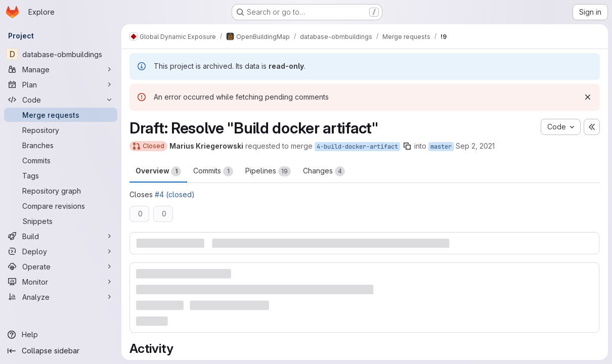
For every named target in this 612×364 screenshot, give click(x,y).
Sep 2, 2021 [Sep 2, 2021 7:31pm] (475, 146)
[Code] (61, 100)
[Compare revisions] (61, 206)
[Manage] (61, 69)
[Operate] (61, 266)
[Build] (61, 236)
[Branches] (61, 145)
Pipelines (268, 171)
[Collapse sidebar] (61, 351)
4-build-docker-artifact (357, 147)
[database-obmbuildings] (61, 54)
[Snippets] (61, 221)
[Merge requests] (61, 115)
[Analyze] (61, 297)
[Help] (61, 335)
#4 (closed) (175, 194)
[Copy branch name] (407, 146)
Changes (324, 171)
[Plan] (61, 84)
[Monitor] (61, 282)
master (441, 147)
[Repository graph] (61, 191)
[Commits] (61, 160)
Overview (158, 171)
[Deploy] (61, 251)
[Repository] (61, 130)
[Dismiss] (588, 97)
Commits (213, 171)
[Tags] (61, 175)
